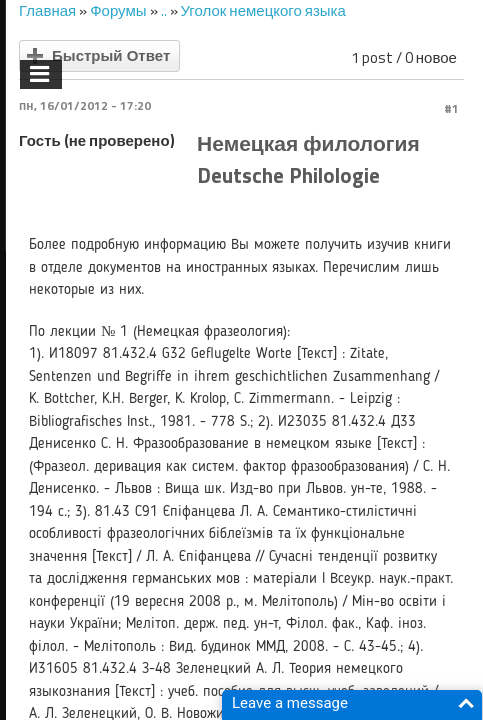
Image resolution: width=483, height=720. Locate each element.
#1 (451, 108)
